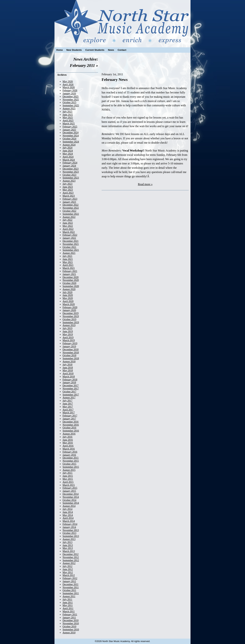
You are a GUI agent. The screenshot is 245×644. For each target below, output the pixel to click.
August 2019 (69, 325)
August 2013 (69, 539)
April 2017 (68, 410)
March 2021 (69, 268)
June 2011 (68, 602)
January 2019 (69, 346)
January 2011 (69, 618)
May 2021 (68, 262)
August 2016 (69, 434)
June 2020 (68, 295)
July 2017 (67, 401)
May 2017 (68, 407)
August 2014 (69, 506)
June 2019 (68, 331)
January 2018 (69, 383)
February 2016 (70, 452)
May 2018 (68, 370)
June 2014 (68, 512)
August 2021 (69, 253)
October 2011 (69, 590)
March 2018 (69, 377)
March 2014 (69, 521)
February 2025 (70, 127)
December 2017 (71, 386)
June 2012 (68, 569)
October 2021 (69, 247)
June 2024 (68, 151)
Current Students (95, 50)
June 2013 (68, 545)
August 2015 (69, 470)
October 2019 (69, 319)
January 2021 (69, 274)
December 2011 (71, 584)
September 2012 (71, 560)
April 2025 (68, 121)
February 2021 (70, 271)
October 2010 (69, 627)
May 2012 (68, 572)
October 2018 (69, 355)
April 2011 (68, 608)
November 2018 (71, 353)
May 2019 (68, 334)
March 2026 (69, 87)
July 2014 (67, 509)
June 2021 (68, 259)
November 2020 (71, 280)
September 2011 (71, 593)
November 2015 (71, 461)
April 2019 (68, 338)
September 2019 (71, 322)
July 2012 (67, 566)
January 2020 (69, 310)
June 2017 (68, 404)
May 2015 (68, 479)
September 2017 (71, 395)
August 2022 (69, 217)
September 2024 (71, 142)
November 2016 (71, 425)
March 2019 (69, 340)
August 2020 (69, 289)
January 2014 (69, 527)
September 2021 (71, 250)
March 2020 (69, 304)
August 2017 (69, 398)
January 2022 (69, 238)
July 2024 (67, 148)
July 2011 (67, 599)
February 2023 (70, 199)
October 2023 (69, 175)
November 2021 (71, 244)
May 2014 (68, 515)
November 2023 (71, 172)
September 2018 (71, 358)
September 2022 (71, 214)
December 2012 (71, 554)
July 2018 (67, 365)
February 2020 (70, 307)
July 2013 (67, 542)
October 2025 (69, 102)
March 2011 (69, 611)
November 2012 (71, 557)
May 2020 (68, 298)
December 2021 (71, 241)
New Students (74, 50)
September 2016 (71, 431)
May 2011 (68, 605)
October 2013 (69, 533)
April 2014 (68, 518)
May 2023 (68, 190)
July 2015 (67, 473)
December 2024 (71, 133)
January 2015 (69, 491)
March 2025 (69, 124)
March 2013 (69, 551)
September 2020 (71, 286)
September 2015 (71, 467)
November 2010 (71, 623)
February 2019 (70, 343)
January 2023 (69, 202)
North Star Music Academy (122, 22)
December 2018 (71, 350)
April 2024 (68, 157)
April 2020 (68, 301)
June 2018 (68, 368)
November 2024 (71, 136)
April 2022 (68, 229)
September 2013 (71, 536)
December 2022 (71, 205)
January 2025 (69, 130)
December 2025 (71, 97)
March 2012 (69, 575)
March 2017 (69, 413)
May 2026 (68, 81)
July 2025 (67, 112)
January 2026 (69, 93)
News (111, 50)
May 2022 (68, 226)
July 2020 (67, 292)
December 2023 (71, 169)
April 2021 (68, 265)
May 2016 (68, 443)
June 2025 (68, 115)
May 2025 (68, 118)
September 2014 (71, 503)
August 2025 (69, 109)
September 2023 (71, 178)
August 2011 (69, 596)
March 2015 (69, 485)
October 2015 (69, 464)
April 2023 (68, 193)
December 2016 (71, 422)
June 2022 (68, 223)
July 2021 (67, 256)
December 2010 (71, 620)
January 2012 (69, 581)
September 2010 (71, 630)
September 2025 (71, 106)
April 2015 (68, 482)
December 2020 (71, 277)
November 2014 (71, 497)
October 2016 (69, 428)
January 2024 (69, 166)
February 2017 (70, 416)
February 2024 (70, 163)
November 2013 (71, 530)
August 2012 (69, 563)
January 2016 (69, 455)
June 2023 (68, 187)
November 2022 (71, 208)
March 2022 (69, 232)
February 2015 (70, 488)
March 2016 (69, 449)
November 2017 (71, 389)
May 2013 (68, 548)
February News (115, 80)
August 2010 (69, 633)
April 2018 (68, 374)
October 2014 (69, 500)
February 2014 (70, 524)
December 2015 (71, 458)
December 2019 (71, 313)
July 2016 (67, 437)
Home (60, 50)
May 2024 (68, 154)
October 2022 (69, 211)
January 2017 (69, 419)
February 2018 (70, 380)
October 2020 (69, 283)
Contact (122, 50)
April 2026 (68, 85)
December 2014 (71, 494)
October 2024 (69, 139)
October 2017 (69, 392)
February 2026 (70, 90)
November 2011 (71, 587)
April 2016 (68, 446)
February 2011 (70, 615)
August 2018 (69, 362)
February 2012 (70, 578)
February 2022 (70, 235)
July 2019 (67, 328)
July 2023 (67, 184)
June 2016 (68, 440)
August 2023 (69, 181)
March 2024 (69, 160)
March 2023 (69, 196)
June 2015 (68, 476)
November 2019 (71, 316)
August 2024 (69, 145)
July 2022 (67, 220)
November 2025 (71, 100)
